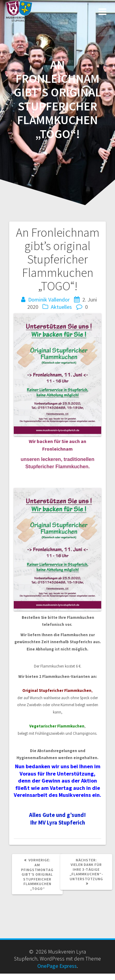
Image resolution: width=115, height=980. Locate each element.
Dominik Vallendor (49, 300)
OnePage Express (57, 966)
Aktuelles (61, 307)
